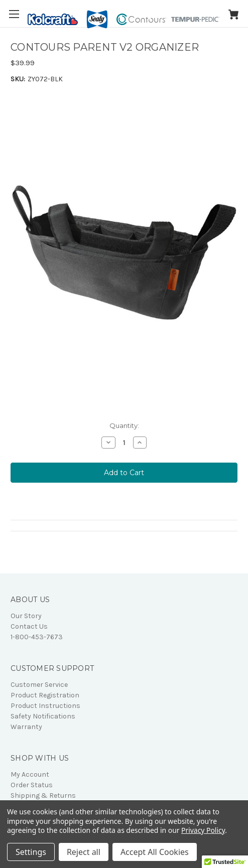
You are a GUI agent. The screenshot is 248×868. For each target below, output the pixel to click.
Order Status (32, 785)
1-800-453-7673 (37, 637)
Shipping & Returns (43, 795)
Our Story (26, 616)
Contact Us (29, 626)
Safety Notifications (43, 716)
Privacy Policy (203, 830)
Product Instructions (45, 706)
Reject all (84, 852)
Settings (31, 852)
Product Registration (45, 695)
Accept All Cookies (155, 852)
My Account (30, 774)
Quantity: (124, 425)
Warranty (26, 727)
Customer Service (39, 685)
